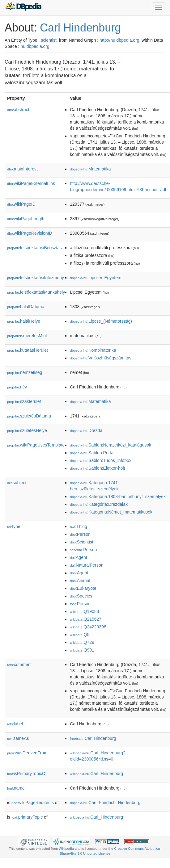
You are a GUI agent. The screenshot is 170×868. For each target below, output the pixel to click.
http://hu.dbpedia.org (119, 40)
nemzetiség (25, 372)
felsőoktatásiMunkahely (36, 292)
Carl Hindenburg (80, 28)
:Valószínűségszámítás (101, 358)
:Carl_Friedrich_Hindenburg (105, 803)
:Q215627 (86, 619)
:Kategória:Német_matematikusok (111, 512)
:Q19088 (84, 611)
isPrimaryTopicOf (27, 774)
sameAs (18, 738)
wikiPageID (21, 204)
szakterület (24, 401)
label (15, 724)
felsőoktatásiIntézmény (36, 278)
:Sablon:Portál (92, 453)
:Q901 (82, 650)
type (14, 526)
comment (19, 665)
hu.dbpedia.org (35, 46)
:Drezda (86, 430)
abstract (18, 110)
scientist (49, 40)
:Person (80, 534)
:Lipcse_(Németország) (101, 321)
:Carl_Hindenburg (96, 774)
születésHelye (27, 430)
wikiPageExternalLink (31, 183)
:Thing (79, 526)
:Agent (78, 557)
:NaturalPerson (87, 565)
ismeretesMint (27, 336)
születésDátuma (29, 416)
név (17, 387)
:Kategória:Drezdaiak (99, 504)
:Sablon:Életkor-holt (97, 468)
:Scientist (81, 542)
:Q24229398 (88, 627)
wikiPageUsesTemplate (36, 445)
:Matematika (90, 169)
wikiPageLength (26, 219)
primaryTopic (27, 817)
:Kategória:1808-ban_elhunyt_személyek (118, 497)
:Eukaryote (83, 588)
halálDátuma (26, 307)
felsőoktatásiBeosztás (34, 248)
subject (17, 483)
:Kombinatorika (93, 350)
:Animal (80, 581)
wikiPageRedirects (33, 803)
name (16, 788)
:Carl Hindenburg (93, 738)
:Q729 (82, 642)
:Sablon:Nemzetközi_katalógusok (110, 445)
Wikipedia (66, 849)
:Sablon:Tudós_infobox (101, 460)
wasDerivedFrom (27, 753)
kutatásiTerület (28, 350)
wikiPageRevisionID (30, 233)
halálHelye (24, 321)
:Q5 (80, 635)
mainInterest (22, 169)
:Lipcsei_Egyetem (96, 278)
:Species (81, 596)
